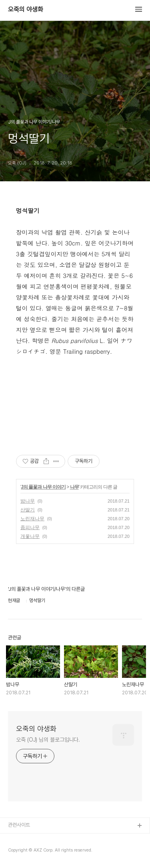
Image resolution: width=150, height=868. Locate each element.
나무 (74, 487)
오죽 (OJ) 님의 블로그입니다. (48, 740)
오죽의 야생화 (26, 10)
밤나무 (28, 501)
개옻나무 (30, 536)
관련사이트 (19, 825)
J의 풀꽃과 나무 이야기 (43, 487)
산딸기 (28, 510)
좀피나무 (30, 527)
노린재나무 (32, 519)
